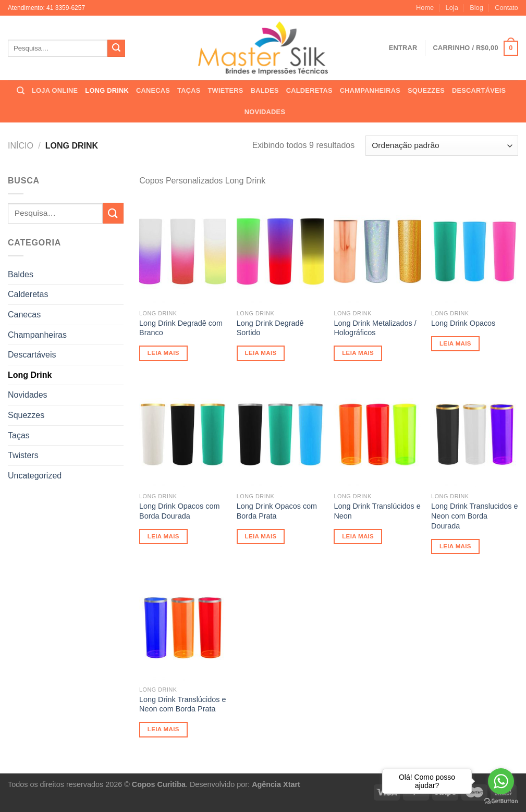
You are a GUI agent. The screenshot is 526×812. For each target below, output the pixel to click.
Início (21, 146)
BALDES (265, 90)
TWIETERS (225, 90)
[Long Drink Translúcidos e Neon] (377, 434)
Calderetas (28, 294)
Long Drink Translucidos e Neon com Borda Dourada (474, 516)
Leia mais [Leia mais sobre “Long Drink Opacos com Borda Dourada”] (163, 536)
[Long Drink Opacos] (475, 251)
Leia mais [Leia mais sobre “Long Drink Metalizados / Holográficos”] (358, 353)
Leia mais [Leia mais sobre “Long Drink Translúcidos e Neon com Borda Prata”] (163, 729)
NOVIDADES (265, 112)
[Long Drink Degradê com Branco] (183, 251)
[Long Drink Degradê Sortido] (280, 251)
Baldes (21, 274)
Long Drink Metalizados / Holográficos (375, 328)
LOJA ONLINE (55, 90)
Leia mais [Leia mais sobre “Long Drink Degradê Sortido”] (261, 353)
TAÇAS (189, 90)
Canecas (24, 315)
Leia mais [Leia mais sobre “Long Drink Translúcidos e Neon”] (358, 536)
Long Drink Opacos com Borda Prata (277, 511)
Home (425, 8)
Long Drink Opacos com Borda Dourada (179, 511)
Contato (506, 8)
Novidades (28, 395)
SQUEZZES (426, 90)
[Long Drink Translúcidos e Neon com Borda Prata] (183, 628)
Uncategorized (35, 476)
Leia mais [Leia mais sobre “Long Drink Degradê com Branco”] (163, 353)
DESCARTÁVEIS (479, 90)
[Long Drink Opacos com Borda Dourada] (183, 434)
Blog (476, 8)
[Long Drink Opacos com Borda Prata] (280, 434)
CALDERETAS (309, 90)
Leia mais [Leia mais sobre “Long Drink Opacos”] (455, 343)
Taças (19, 435)
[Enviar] (116, 48)
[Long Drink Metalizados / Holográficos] (377, 251)
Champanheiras (37, 335)
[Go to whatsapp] (501, 781)
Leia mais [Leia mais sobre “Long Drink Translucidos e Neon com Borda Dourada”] (455, 546)
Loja (452, 8)
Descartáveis (32, 355)
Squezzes (26, 415)
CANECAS (153, 90)
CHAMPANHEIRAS (370, 90)
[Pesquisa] (21, 91)
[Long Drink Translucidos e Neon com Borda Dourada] (475, 434)
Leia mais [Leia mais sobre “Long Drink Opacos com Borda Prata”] (261, 536)
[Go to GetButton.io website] (501, 801)
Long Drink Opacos (463, 323)
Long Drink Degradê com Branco (181, 328)
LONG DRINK (107, 90)
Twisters (23, 455)
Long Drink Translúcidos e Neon (377, 511)
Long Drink (30, 375)
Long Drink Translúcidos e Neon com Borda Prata (182, 704)
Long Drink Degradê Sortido (270, 328)
